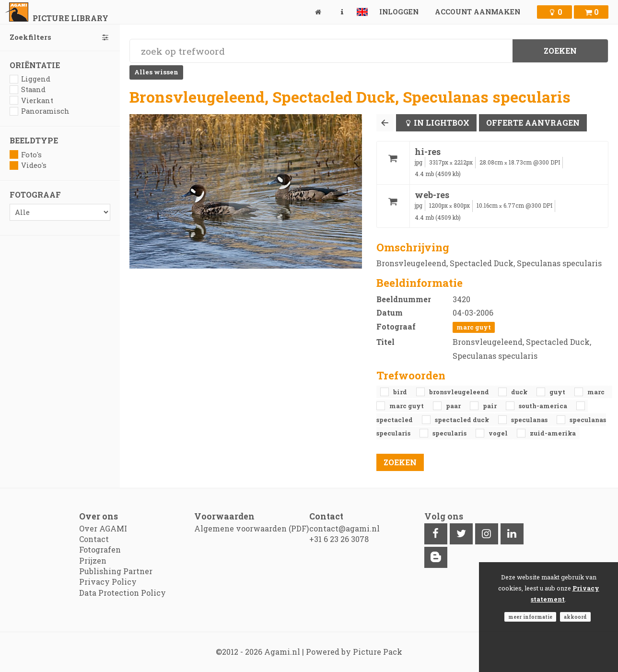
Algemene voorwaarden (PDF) (251, 528)
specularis (450, 433)
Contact (94, 539)
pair (490, 406)
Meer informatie (530, 617)
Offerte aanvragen (533, 123)
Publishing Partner (116, 571)
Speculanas (530, 420)
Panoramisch (40, 111)
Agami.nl (282, 652)
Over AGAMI (103, 528)
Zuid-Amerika (553, 433)
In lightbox (442, 123)
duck (520, 392)
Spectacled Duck (463, 420)
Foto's (26, 155)
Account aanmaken (478, 12)
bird (401, 392)
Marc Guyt (474, 327)
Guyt (558, 392)
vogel (499, 433)
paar (454, 406)
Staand (28, 89)
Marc (596, 392)
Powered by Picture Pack (354, 652)
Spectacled (395, 420)
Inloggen (399, 12)
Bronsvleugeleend (460, 392)
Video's (28, 165)
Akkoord (575, 617)
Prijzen (93, 560)
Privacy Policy (108, 582)
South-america (544, 406)
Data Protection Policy (122, 593)
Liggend (30, 79)
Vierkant (31, 100)
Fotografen (100, 549)
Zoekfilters (60, 37)
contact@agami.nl (344, 528)
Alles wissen (156, 72)
